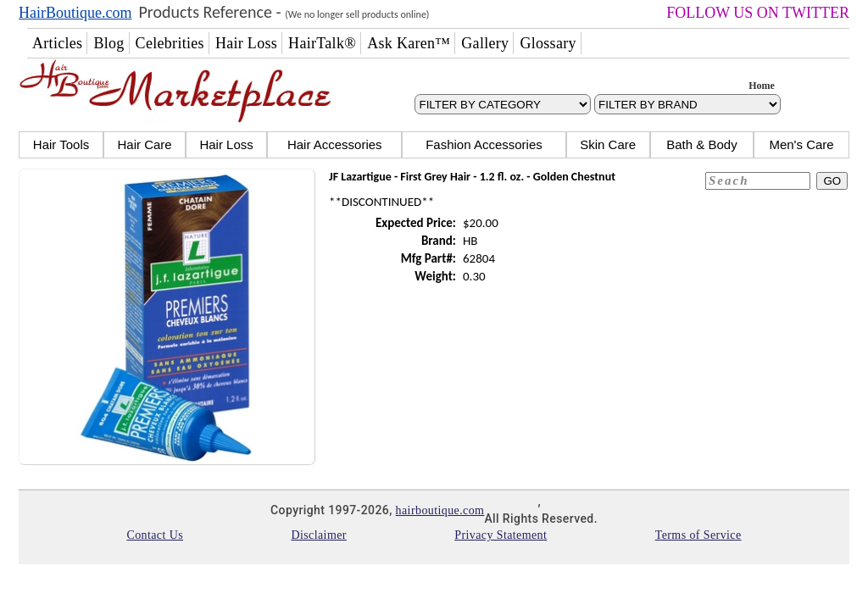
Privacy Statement (501, 535)
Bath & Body (701, 144)
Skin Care (608, 144)
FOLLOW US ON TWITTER (758, 13)
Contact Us (155, 535)
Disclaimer (318, 535)
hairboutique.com (440, 510)
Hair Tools (61, 144)
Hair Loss (226, 144)
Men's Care (801, 144)
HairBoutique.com (75, 13)
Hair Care (144, 144)
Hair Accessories (335, 144)
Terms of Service (698, 535)
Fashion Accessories (484, 144)
